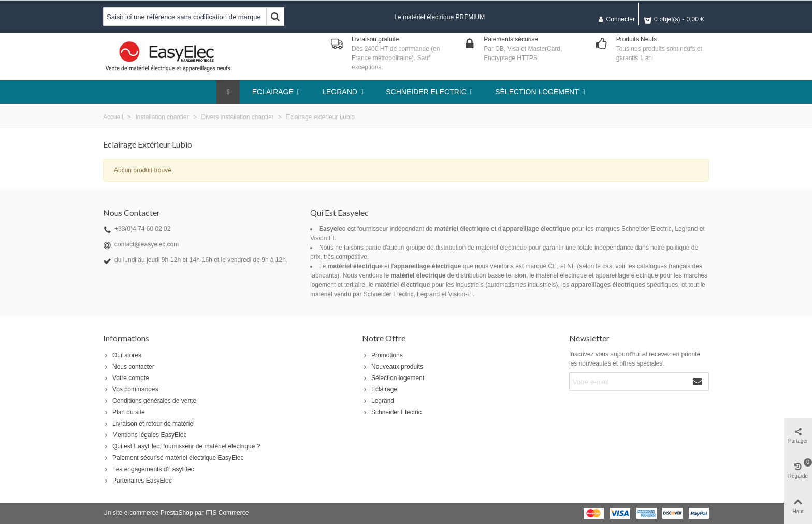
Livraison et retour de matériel (149, 424)
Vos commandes (131, 389)
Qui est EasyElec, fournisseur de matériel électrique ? (182, 446)
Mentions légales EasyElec (145, 435)
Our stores (122, 355)
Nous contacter (129, 367)
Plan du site (124, 412)
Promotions (382, 355)
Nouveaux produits (393, 367)
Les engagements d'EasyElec (149, 469)
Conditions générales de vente (150, 401)
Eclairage (380, 389)
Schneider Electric (392, 412)
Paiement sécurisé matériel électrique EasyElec (173, 458)
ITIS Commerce (227, 513)
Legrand (378, 401)
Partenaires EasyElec (137, 481)
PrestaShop (177, 513)
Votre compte (126, 378)
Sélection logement (393, 378)
